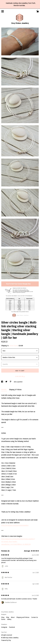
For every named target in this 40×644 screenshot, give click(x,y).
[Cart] (38, 12)
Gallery (9, 619)
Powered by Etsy (6, 640)
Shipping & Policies (15, 389)
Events (3, 619)
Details (4, 389)
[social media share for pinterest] (11, 382)
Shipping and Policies (23, 617)
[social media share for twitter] (7, 382)
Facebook (12, 627)
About (13, 617)
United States (14, 346)
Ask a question (18, 382)
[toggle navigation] (3, 11)
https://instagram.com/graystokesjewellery (15, 525)
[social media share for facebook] (2, 382)
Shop (3, 617)
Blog (8, 617)
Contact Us (35, 617)
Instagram (4, 627)
